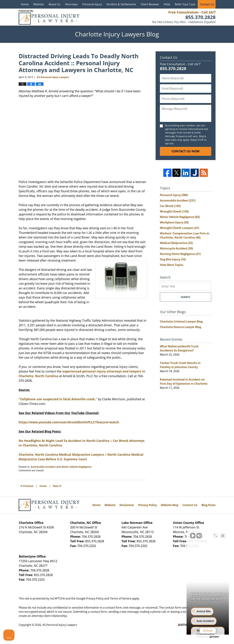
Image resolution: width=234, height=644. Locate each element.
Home (25, 4)
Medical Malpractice (176, 243)
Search (185, 297)
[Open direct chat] (216, 535)
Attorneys (71, 4)
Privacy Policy (147, 505)
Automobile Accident (43, 467)
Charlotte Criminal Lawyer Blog (181, 321)
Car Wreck (170, 206)
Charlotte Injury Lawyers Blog (49, 17)
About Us (54, 4)
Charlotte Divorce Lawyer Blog (181, 327)
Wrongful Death (174, 211)
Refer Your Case (185, 4)
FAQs (167, 4)
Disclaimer (127, 505)
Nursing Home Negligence (180, 254)
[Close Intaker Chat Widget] (223, 535)
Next (57, 486)
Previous (27, 486)
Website (39, 4)
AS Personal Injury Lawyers (60, 625)
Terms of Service (121, 598)
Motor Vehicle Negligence (76, 467)
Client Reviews (150, 4)
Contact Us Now (185, 151)
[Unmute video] (173, 535)
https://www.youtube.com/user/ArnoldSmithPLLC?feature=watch (69, 422)
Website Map (170, 505)
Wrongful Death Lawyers (179, 228)
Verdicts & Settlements (121, 4)
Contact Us (207, 4)
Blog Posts (208, 505)
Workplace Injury (174, 222)
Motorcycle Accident (176, 248)
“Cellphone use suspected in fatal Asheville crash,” (58, 399)
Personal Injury (92, 4)
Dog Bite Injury (173, 259)
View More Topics (172, 265)
